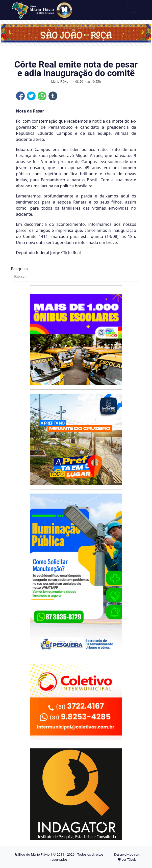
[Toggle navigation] (134, 10)
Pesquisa (19, 269)
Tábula (132, 860)
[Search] (76, 277)
